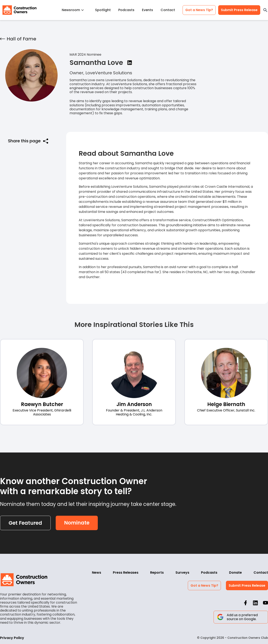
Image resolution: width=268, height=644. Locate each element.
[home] (19, 10)
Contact (168, 10)
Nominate (77, 523)
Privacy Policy (12, 638)
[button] (75, 10)
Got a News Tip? (199, 10)
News (97, 573)
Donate (235, 573)
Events (148, 10)
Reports (157, 573)
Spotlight (103, 10)
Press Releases (126, 573)
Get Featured (25, 523)
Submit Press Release (239, 10)
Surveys (182, 573)
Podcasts (126, 10)
